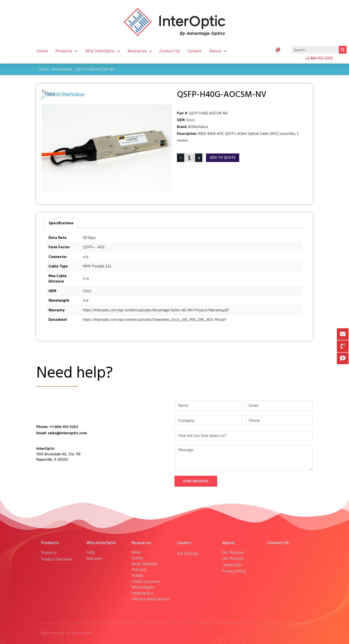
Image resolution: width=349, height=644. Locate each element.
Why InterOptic (102, 51)
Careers (194, 51)
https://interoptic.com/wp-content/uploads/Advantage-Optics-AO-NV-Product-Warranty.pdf (156, 310)
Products (66, 51)
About (218, 51)
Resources (140, 51)
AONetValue (62, 69)
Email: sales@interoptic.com (62, 433)
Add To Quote (223, 158)
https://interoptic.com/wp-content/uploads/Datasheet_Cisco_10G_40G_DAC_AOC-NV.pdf (154, 319)
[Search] (343, 50)
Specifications (61, 223)
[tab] (61, 223)
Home (42, 51)
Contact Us (170, 51)
